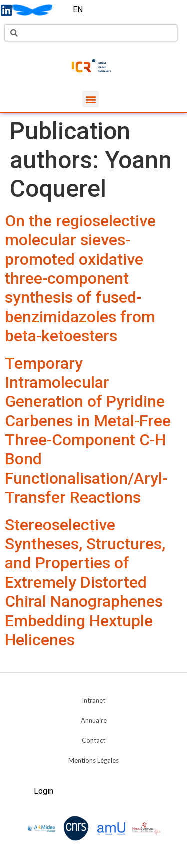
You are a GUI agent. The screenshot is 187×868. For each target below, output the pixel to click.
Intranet (93, 700)
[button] (91, 99)
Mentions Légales (93, 760)
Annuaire (94, 720)
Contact (93, 740)
